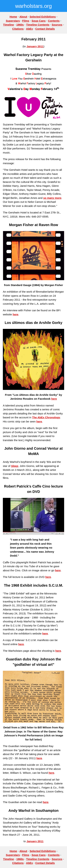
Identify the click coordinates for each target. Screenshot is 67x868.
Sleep (15, 466)
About (23, 17)
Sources (57, 25)
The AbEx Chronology (46, 417)
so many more (52, 198)
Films (26, 21)
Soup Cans (39, 21)
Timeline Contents (38, 25)
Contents (54, 21)
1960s (20, 25)
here (16, 314)
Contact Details (45, 29)
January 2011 (35, 46)
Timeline (8, 25)
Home (13, 17)
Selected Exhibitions (43, 17)
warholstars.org (33, 6)
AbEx (29, 29)
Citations (18, 29)
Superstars (13, 21)
